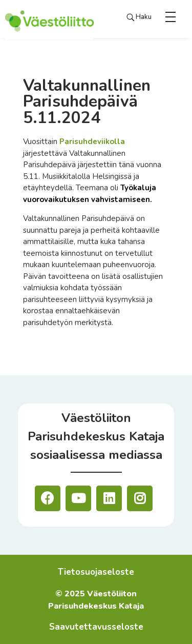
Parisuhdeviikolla (92, 142)
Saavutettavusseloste (96, 627)
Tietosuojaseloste (96, 572)
